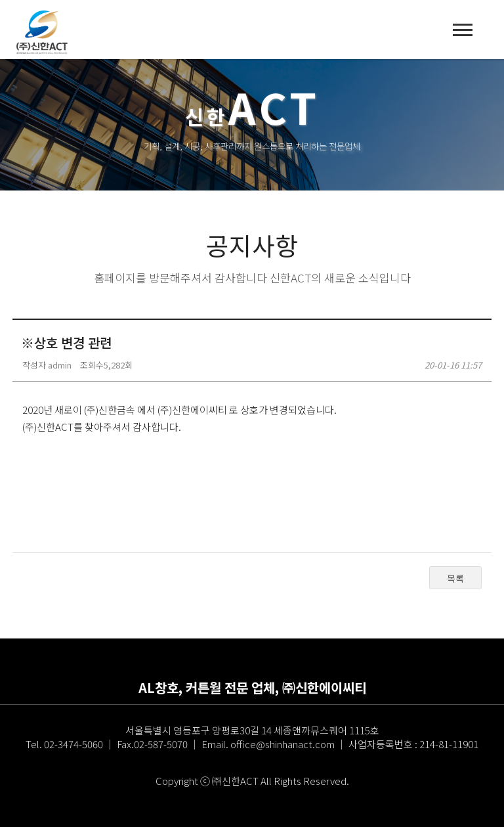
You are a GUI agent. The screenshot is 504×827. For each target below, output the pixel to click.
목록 (455, 578)
